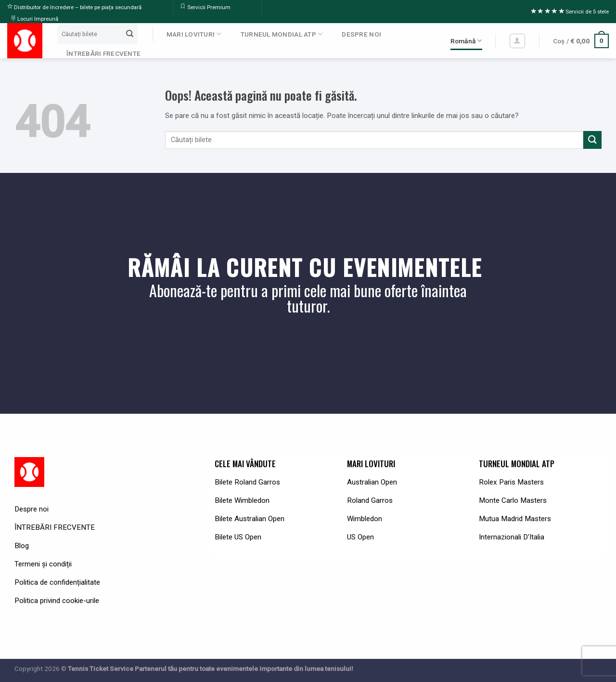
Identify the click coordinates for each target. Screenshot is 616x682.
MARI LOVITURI (194, 34)
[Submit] (129, 34)
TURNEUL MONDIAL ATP (282, 34)
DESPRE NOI (361, 34)
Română (466, 41)
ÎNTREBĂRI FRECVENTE (103, 53)
